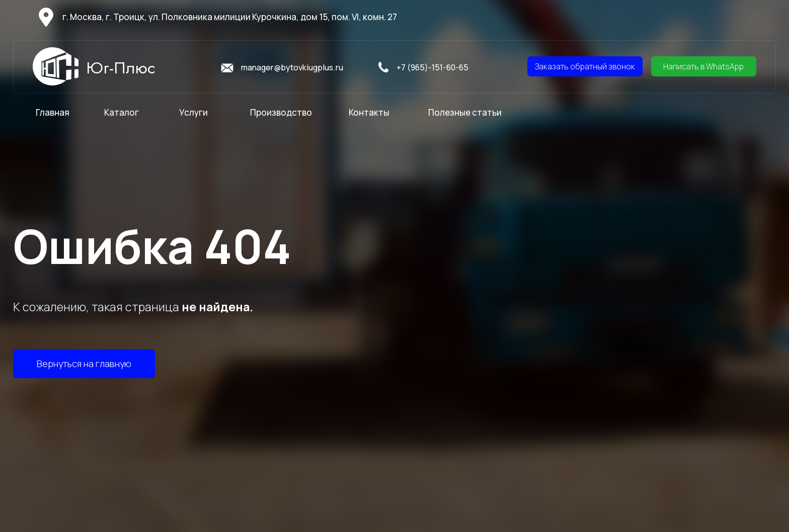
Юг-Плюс (121, 68)
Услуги (193, 112)
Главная (53, 112)
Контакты (369, 112)
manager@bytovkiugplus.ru (292, 67)
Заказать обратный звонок (585, 66)
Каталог (122, 112)
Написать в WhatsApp (703, 66)
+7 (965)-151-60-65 (432, 67)
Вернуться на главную (84, 364)
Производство (281, 112)
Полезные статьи (465, 112)
